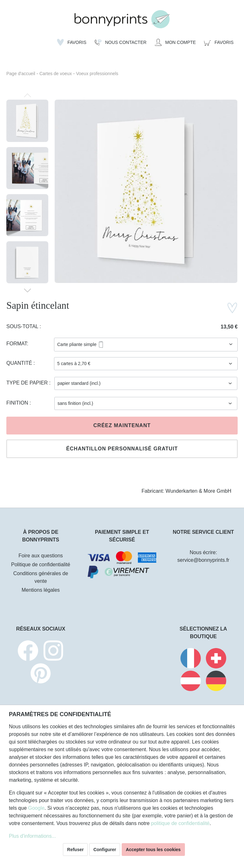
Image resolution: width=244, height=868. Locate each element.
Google (36, 808)
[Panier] (219, 42)
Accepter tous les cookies (153, 850)
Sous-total (23, 326)
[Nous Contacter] (121, 42)
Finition (18, 403)
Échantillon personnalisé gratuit (122, 449)
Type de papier (28, 383)
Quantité (20, 363)
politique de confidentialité (180, 823)
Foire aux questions (41, 556)
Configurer (105, 850)
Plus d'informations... (32, 836)
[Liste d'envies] (72, 42)
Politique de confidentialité (41, 565)
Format (17, 344)
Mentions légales (41, 590)
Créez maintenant (122, 425)
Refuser (75, 850)
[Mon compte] (175, 42)
